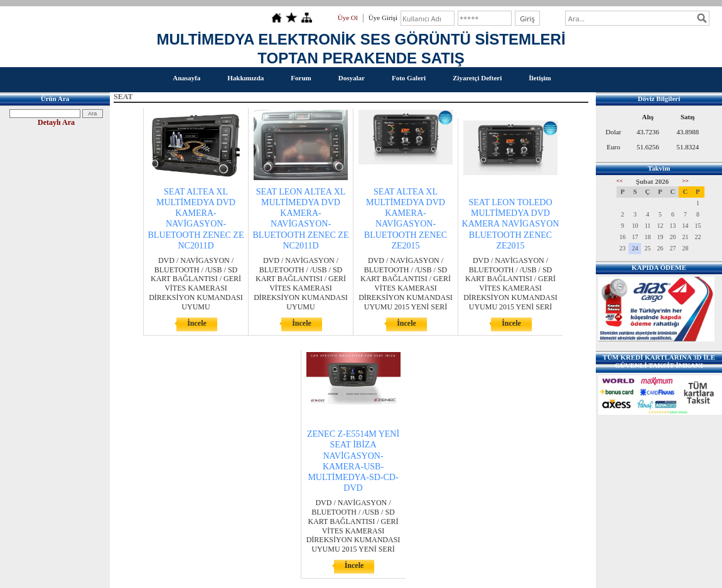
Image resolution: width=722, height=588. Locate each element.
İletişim (540, 78)
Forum (301, 78)
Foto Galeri (409, 78)
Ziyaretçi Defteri (477, 78)
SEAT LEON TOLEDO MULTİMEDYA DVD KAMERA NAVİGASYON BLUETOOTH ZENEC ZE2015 (511, 224)
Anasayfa (186, 78)
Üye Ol (348, 18)
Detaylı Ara (56, 122)
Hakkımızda (245, 78)
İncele (197, 323)
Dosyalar (352, 78)
